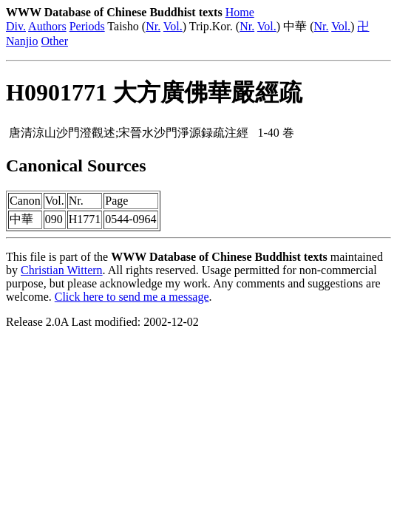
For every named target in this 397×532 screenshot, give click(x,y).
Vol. (173, 26)
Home (240, 12)
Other (55, 41)
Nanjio (22, 41)
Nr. (153, 26)
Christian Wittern (62, 270)
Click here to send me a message (132, 297)
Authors (47, 26)
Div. (16, 26)
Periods (87, 26)
